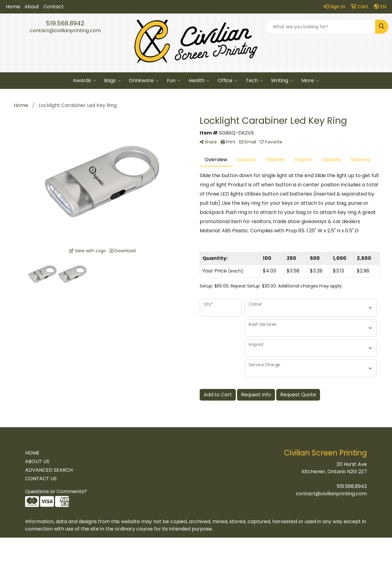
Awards (85, 81)
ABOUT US (37, 461)
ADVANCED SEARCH (49, 470)
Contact (54, 7)
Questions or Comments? (56, 491)
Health (199, 81)
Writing (282, 81)
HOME (32, 453)
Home (13, 7)
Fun (174, 81)
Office (228, 81)
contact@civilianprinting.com (65, 30)
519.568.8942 (65, 23)
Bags (113, 81)
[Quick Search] (320, 27)
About (32, 7)
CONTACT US (41, 479)
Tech (254, 81)
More (310, 81)
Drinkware (144, 81)
